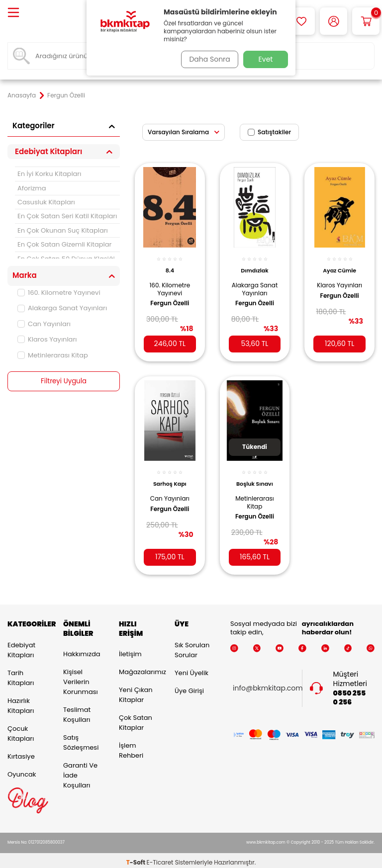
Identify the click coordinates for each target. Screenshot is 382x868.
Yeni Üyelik (191, 668)
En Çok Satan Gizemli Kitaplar (64, 244)
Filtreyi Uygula (64, 381)
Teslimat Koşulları (77, 711)
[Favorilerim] (301, 21)
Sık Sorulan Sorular (192, 646)
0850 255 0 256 (350, 694)
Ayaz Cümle (339, 265)
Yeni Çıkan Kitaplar (136, 691)
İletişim (130, 650)
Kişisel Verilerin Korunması (81, 678)
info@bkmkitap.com (268, 684)
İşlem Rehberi (131, 746)
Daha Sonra (207, 59)
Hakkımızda (82, 650)
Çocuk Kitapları (21, 729)
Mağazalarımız (139, 668)
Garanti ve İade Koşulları (80, 771)
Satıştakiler (269, 132)
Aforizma (32, 188)
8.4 (170, 265)
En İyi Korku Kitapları (49, 174)
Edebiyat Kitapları (21, 646)
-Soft (137, 858)
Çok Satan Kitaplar (136, 719)
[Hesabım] (334, 21)
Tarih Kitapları (21, 673)
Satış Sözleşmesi (81, 738)
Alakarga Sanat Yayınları (62, 308)
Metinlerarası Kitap (53, 355)
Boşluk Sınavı (255, 476)
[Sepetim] (366, 21)
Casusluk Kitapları (46, 202)
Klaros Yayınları (47, 339)
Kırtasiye (21, 752)
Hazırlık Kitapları (21, 701)
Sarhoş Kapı (170, 476)
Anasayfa (22, 95)
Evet (266, 59)
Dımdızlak (255, 265)
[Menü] (13, 13)
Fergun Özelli (170, 306)
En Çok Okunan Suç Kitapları (63, 230)
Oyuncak (22, 770)
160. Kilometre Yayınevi (59, 293)
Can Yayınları (44, 324)
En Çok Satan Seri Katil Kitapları (67, 216)
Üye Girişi (189, 686)
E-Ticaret (160, 858)
